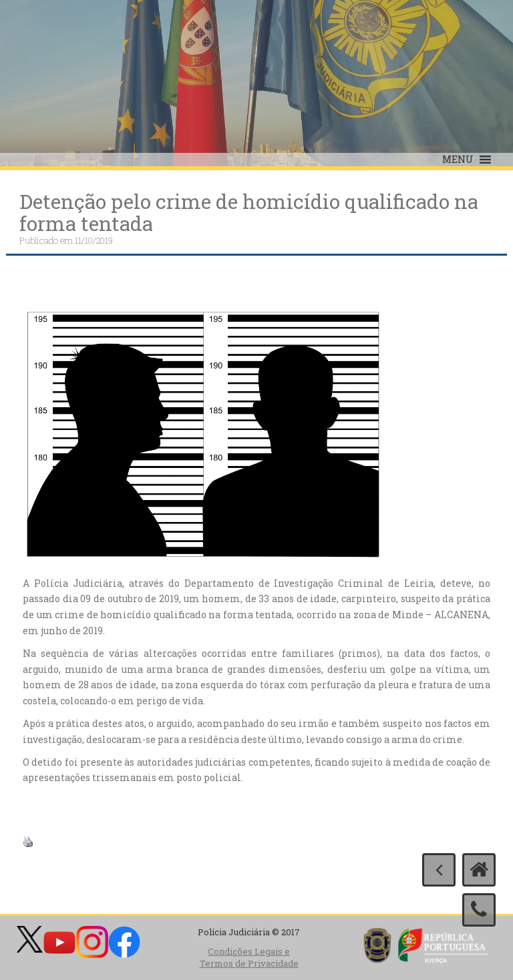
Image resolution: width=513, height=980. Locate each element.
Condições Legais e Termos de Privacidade (249, 958)
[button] (458, 160)
